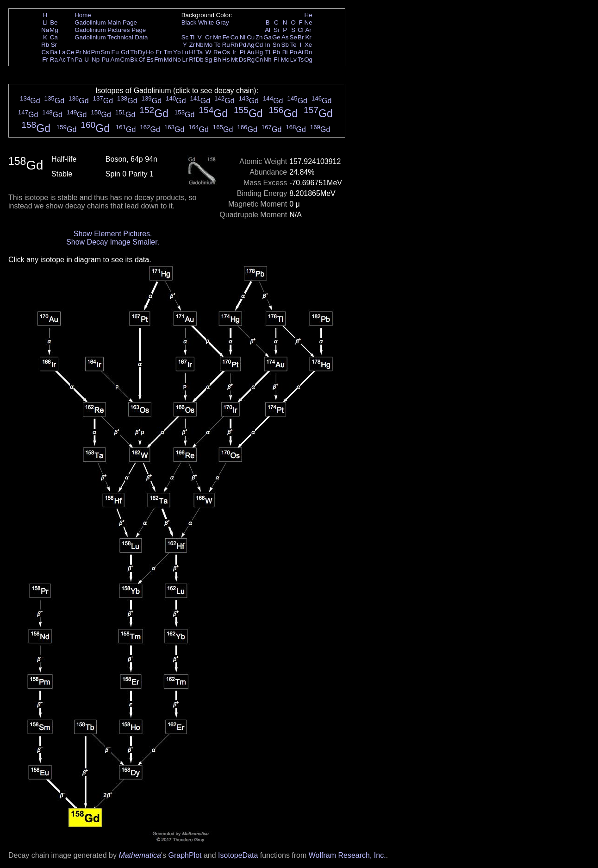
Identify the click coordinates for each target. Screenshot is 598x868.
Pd (243, 45)
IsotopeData (238, 855)
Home (83, 15)
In (268, 45)
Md (168, 60)
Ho (150, 52)
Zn (259, 37)
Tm (168, 52)
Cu (251, 37)
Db (200, 60)
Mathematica (140, 855)
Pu (105, 60)
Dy (142, 52)
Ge (276, 37)
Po (293, 52)
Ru (226, 45)
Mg (54, 30)
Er (159, 52)
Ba (54, 52)
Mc (285, 60)
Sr (54, 45)
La (62, 52)
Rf (192, 60)
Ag (250, 45)
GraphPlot (185, 855)
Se (293, 37)
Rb (45, 45)
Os (226, 52)
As (285, 37)
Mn (217, 37)
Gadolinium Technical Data (111, 37)
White (206, 22)
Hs (226, 60)
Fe (226, 37)
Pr (78, 52)
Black (189, 22)
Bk (134, 60)
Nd (87, 52)
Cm (125, 60)
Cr (208, 37)
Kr (308, 37)
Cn (259, 60)
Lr (185, 60)
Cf (141, 60)
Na (45, 30)
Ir (234, 52)
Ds (243, 60)
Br (301, 37)
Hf (192, 52)
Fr (45, 60)
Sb (285, 45)
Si (276, 30)
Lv (293, 60)
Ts (301, 60)
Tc (217, 45)
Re (217, 52)
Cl (301, 30)
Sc (185, 37)
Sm (106, 52)
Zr (192, 45)
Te (293, 45)
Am (115, 60)
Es (150, 60)
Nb (200, 45)
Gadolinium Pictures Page (110, 30)
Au (250, 52)
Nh (268, 60)
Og (308, 60)
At (301, 52)
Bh (217, 60)
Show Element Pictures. (113, 234)
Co (234, 37)
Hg (259, 52)
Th (70, 60)
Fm (159, 60)
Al (268, 30)
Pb (276, 52)
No (177, 60)
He (308, 15)
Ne (308, 22)
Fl (276, 60)
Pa (78, 60)
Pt (243, 52)
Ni (243, 37)
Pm (96, 52)
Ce (70, 52)
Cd (259, 45)
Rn (308, 52)
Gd (125, 52)
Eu (115, 52)
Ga (268, 37)
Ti (192, 37)
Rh (234, 45)
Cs (45, 52)
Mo (209, 45)
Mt (234, 60)
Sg (208, 60)
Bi (285, 52)
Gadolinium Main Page (106, 22)
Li (45, 22)
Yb (177, 52)
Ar (308, 30)
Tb (134, 52)
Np (96, 60)
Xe (308, 45)
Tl (268, 52)
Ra (54, 60)
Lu (185, 52)
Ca (54, 37)
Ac (62, 60)
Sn (276, 45)
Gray (222, 22)
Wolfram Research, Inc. (347, 855)
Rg (251, 60)
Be (54, 22)
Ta (199, 52)
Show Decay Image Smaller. (113, 242)
